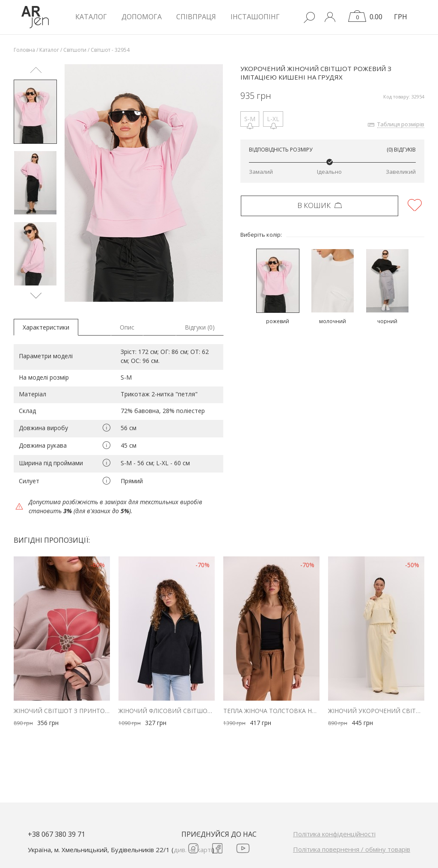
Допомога (142, 17)
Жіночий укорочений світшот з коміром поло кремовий (376, 711)
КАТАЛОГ (91, 17)
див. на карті (193, 850)
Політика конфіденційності (334, 834)
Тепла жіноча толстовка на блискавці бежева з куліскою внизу (271, 711)
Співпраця (196, 17)
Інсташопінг (255, 17)
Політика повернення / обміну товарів (352, 849)
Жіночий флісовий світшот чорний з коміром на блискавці (167, 711)
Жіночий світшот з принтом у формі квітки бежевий (62, 711)
